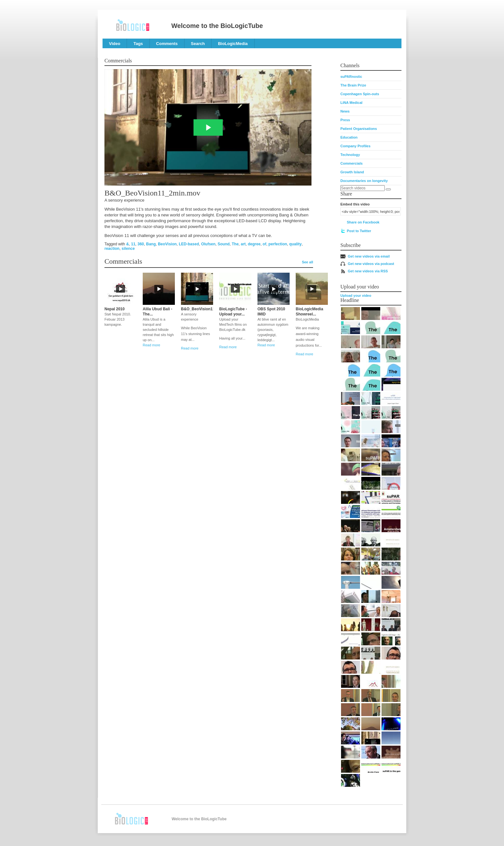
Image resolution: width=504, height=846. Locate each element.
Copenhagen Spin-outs (360, 94)
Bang (151, 244)
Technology (350, 155)
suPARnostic (351, 77)
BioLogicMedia (233, 44)
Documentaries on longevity (364, 181)
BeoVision (167, 244)
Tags (138, 44)
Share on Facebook (363, 222)
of (264, 244)
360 (141, 244)
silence (128, 249)
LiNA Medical (351, 103)
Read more (151, 345)
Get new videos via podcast (371, 264)
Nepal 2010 (115, 309)
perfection (278, 244)
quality (296, 244)
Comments (167, 44)
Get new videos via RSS (368, 271)
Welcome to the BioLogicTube (217, 26)
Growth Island (352, 172)
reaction (112, 249)
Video (115, 44)
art (243, 244)
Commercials (351, 163)
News (345, 111)
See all (307, 262)
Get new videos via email (369, 256)
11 (133, 244)
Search (198, 44)
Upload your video (356, 296)
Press (345, 120)
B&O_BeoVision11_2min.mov (208, 309)
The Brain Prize (353, 85)
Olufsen (208, 244)
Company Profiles (355, 146)
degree (254, 244)
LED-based (189, 244)
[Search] (388, 189)
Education (349, 137)
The (235, 244)
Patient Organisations (359, 129)
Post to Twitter (359, 231)
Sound (224, 244)
